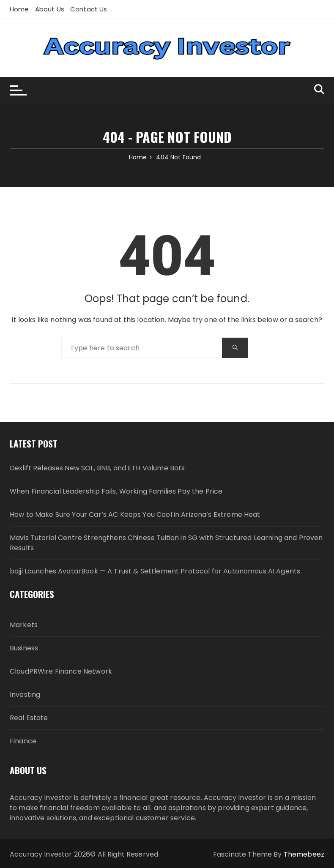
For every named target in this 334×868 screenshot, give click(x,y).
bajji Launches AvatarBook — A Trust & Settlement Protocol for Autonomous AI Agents (155, 571)
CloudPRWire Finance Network (61, 671)
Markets (24, 625)
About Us (50, 9)
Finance (23, 741)
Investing (25, 695)
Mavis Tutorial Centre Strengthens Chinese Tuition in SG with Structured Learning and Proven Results (166, 543)
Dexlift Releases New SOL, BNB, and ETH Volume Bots (97, 468)
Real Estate (29, 718)
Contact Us (89, 9)
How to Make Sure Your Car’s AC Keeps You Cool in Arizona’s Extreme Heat (135, 515)
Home (19, 9)
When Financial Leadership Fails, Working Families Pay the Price (116, 491)
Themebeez (304, 854)
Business (24, 648)
